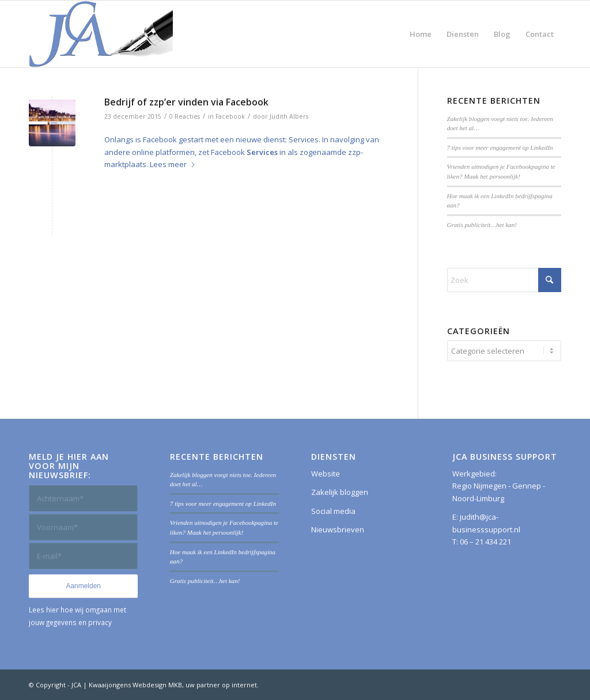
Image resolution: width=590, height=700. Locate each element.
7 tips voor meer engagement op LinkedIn (500, 147)
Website (326, 474)
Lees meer (173, 164)
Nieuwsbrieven (338, 529)
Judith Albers (289, 116)
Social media (333, 511)
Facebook (230, 116)
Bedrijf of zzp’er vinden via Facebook (186, 102)
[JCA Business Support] (101, 34)
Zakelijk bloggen (340, 492)
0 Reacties (185, 116)
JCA (76, 685)
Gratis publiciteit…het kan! (482, 225)
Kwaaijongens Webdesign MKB (135, 685)
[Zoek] (504, 280)
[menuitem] (421, 34)
